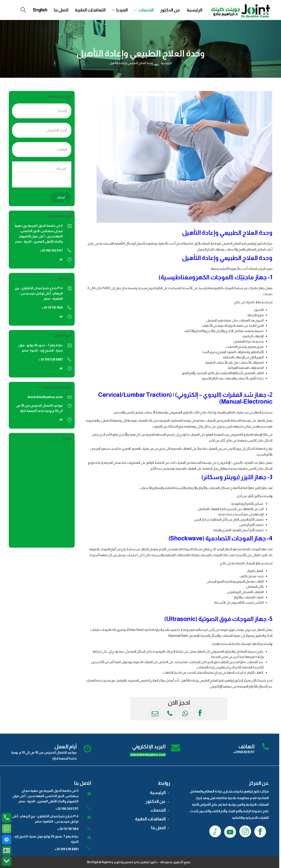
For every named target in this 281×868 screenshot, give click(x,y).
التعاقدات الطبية (90, 10)
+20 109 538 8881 (66, 849)
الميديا (122, 10)
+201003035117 (244, 752)
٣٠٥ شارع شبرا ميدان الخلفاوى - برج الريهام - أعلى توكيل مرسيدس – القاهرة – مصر (39, 293)
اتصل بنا (61, 10)
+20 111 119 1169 (68, 829)
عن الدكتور (170, 10)
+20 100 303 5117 (67, 809)
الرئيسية (194, 10)
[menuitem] (40, 10)
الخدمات (146, 10)
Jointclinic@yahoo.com (45, 397)
